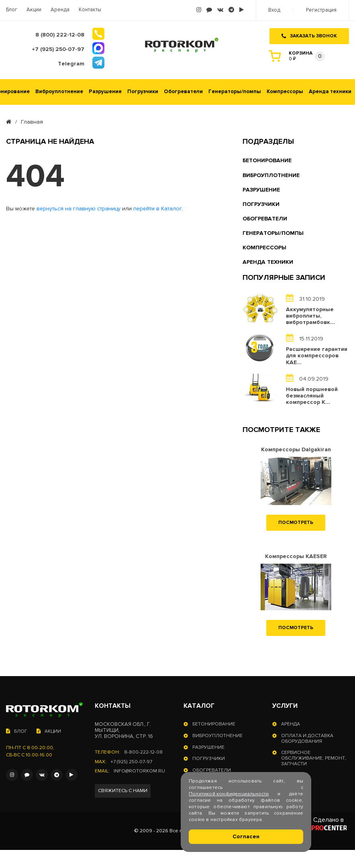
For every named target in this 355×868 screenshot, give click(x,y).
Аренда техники (330, 91)
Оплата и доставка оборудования (307, 738)
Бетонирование (214, 723)
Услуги (285, 705)
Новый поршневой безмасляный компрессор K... (312, 395)
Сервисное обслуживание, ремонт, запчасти (314, 757)
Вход (274, 10)
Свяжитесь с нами (123, 790)
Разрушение (105, 91)
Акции (34, 10)
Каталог (199, 705)
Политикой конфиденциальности (229, 794)
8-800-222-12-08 (143, 751)
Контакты (90, 10)
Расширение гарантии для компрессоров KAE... (317, 355)
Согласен (246, 836)
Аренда (60, 10)
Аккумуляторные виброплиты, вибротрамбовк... (310, 315)
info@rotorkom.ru (139, 770)
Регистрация (321, 10)
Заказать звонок (309, 36)
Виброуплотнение (59, 91)
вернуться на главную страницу (79, 208)
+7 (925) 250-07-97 (131, 761)
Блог (12, 10)
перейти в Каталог (158, 208)
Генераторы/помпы (235, 91)
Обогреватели (183, 91)
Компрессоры (285, 91)
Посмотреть (296, 521)
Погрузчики (143, 91)
